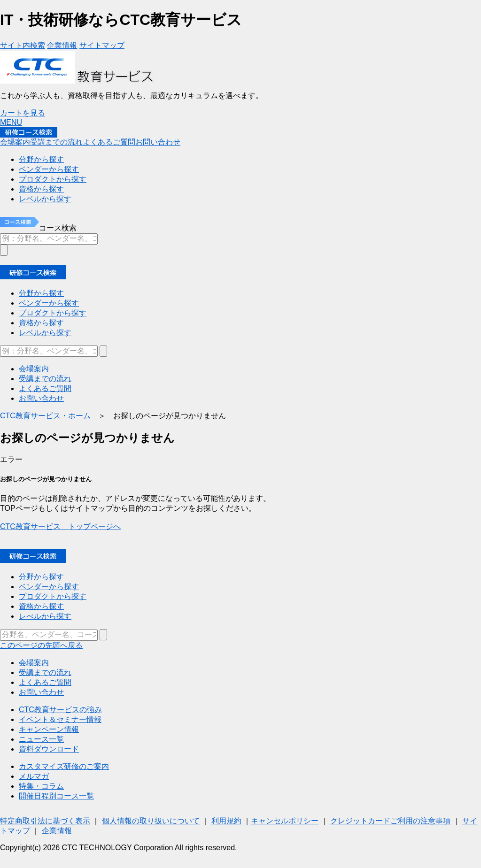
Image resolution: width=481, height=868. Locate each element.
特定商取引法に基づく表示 (45, 821)
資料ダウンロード (49, 749)
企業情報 (57, 831)
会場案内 (34, 663)
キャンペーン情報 (49, 729)
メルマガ (34, 776)
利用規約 (226, 821)
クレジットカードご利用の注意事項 (390, 821)
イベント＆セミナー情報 (60, 719)
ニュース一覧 (41, 739)
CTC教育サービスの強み (60, 710)
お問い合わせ (41, 692)
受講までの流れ (45, 672)
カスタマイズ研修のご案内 (64, 766)
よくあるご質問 (45, 682)
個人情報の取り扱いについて (151, 821)
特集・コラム (41, 786)
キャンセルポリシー (285, 821)
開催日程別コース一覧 (56, 796)
